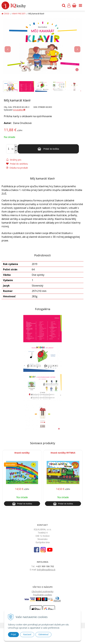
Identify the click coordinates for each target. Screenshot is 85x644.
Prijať (13, 634)
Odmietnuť (43, 634)
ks (13, 149)
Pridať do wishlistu (17, 164)
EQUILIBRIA (19, 110)
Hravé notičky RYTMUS (63, 453)
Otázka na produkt (17, 168)
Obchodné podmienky (42, 591)
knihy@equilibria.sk (46, 570)
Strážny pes (14, 160)
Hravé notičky (22, 453)
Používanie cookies (42, 595)
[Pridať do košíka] (48, 149)
